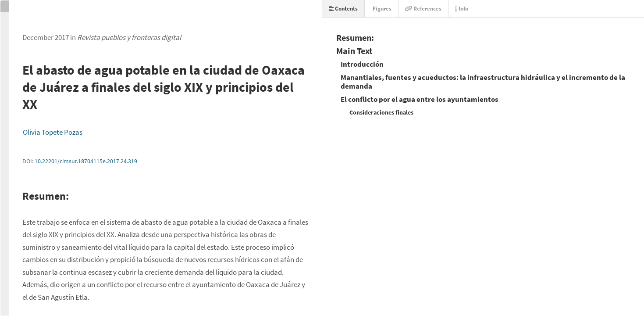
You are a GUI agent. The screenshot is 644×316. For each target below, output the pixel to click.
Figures (381, 9)
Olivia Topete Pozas (53, 132)
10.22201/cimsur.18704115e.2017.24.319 (86, 161)
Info (462, 9)
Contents (343, 9)
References (423, 9)
